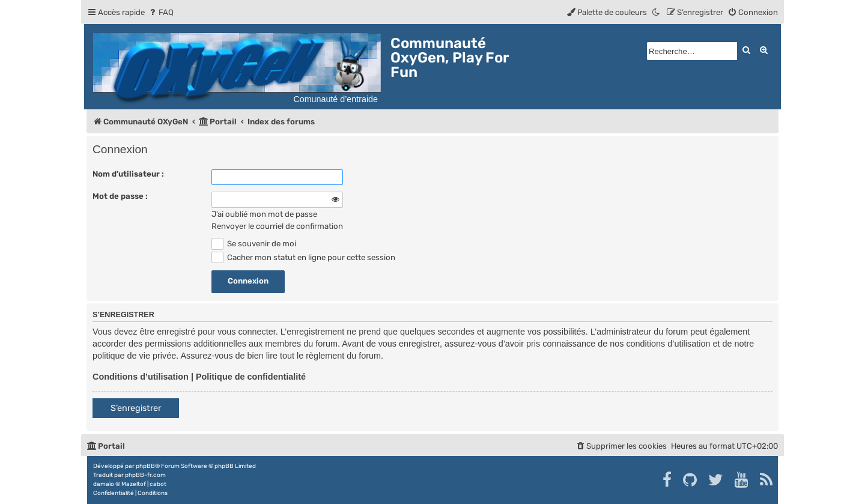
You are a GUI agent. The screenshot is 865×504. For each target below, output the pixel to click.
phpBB (145, 466)
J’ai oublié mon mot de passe (264, 214)
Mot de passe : (120, 196)
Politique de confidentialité (251, 377)
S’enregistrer (136, 408)
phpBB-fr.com (145, 475)
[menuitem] (161, 12)
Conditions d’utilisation (141, 377)
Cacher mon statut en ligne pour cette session (303, 257)
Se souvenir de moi (254, 244)
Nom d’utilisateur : (128, 174)
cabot (158, 484)
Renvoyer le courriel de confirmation (277, 226)
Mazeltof (134, 484)
